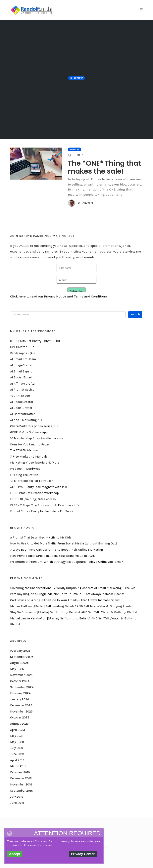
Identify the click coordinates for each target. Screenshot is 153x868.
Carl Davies (18, 600)
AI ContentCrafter (23, 414)
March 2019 (18, 766)
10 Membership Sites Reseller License (37, 438)
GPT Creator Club (22, 347)
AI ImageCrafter (21, 365)
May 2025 (17, 669)
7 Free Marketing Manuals (29, 457)
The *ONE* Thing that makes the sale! (104, 167)
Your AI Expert (20, 396)
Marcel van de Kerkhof (26, 618)
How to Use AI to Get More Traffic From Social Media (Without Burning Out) (64, 543)
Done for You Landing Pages (30, 444)
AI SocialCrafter (21, 408)
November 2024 (21, 675)
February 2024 (20, 693)
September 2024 (22, 687)
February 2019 (20, 772)
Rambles (75, 150)
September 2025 (22, 657)
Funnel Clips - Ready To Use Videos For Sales (42, 511)
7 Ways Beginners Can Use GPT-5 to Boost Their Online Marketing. (57, 550)
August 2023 (19, 724)
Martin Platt (19, 606)
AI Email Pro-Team (23, 359)
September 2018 (22, 791)
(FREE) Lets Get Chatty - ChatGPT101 (35, 341)
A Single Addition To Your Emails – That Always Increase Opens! (79, 594)
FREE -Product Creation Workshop (34, 493)
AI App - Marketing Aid (26, 420)
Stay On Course (21, 612)
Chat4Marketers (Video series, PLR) (35, 426)
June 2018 (17, 803)
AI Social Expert (21, 377)
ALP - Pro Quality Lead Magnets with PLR (39, 487)
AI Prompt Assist (22, 390)
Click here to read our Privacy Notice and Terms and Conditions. (59, 296)
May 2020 (17, 742)
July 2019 (17, 748)
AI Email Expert (21, 371)
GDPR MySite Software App (29, 432)
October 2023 (20, 717)
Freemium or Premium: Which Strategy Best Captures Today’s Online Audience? (67, 562)
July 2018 (17, 797)
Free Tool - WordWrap (25, 469)
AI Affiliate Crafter (23, 384)
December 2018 (21, 778)
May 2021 (17, 736)
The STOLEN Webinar (25, 450)
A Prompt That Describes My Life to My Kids (41, 538)
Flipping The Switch (24, 475)
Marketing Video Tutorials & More (35, 463)
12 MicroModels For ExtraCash (32, 481)
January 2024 (20, 699)
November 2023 (21, 712)
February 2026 (20, 651)
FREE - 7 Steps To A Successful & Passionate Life (45, 505)
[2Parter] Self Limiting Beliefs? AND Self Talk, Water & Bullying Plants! (82, 606)
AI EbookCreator (22, 402)
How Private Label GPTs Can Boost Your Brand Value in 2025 (52, 556)
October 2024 (20, 681)
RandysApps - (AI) (22, 353)
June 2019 (17, 754)
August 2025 (19, 663)
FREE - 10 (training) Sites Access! (33, 499)
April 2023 (18, 730)
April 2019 (17, 760)
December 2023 (21, 705)
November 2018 (21, 784)
